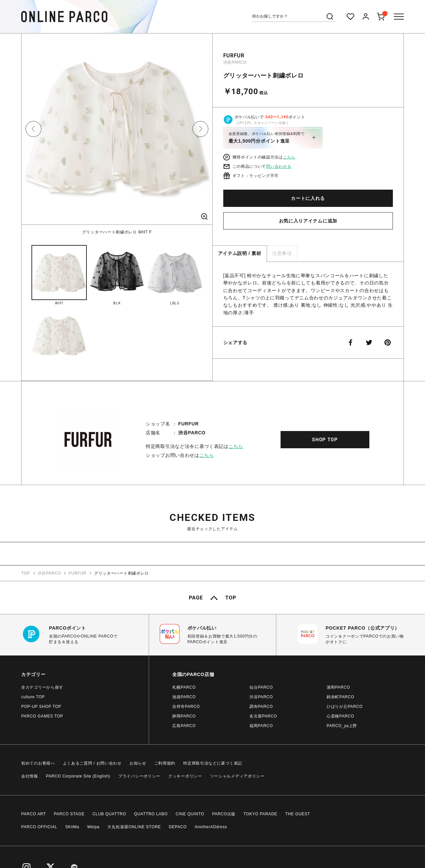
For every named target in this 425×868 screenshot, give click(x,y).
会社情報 (30, 776)
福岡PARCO (261, 726)
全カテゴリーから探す (42, 687)
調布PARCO (261, 707)
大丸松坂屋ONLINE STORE (134, 827)
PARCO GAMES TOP (42, 716)
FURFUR (234, 56)
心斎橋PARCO (340, 716)
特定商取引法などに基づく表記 (213, 763)
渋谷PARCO (235, 62)
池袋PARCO (184, 697)
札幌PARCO (184, 687)
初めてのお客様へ (38, 763)
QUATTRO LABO (151, 814)
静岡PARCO (184, 716)
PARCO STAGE (69, 814)
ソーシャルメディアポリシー (237, 776)
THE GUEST (298, 814)
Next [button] (200, 129)
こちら (289, 157)
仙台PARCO (261, 687)
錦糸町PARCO (340, 697)
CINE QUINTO (190, 814)
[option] (117, 134)
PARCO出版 (224, 814)
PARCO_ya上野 (342, 726)
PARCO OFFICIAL (39, 827)
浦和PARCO (338, 687)
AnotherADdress (211, 827)
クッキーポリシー (185, 776)
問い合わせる (279, 166)
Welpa (93, 827)
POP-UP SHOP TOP (41, 707)
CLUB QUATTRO (109, 814)
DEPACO (178, 827)
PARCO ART (34, 814)
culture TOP (33, 697)
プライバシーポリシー (139, 776)
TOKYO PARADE (260, 814)
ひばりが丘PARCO (345, 707)
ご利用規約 (165, 763)
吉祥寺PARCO (186, 707)
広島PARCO (184, 726)
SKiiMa (72, 827)
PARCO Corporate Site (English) (78, 776)
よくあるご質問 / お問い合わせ (92, 763)
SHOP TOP (325, 440)
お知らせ (138, 763)
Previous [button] (33, 129)
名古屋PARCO (263, 716)
